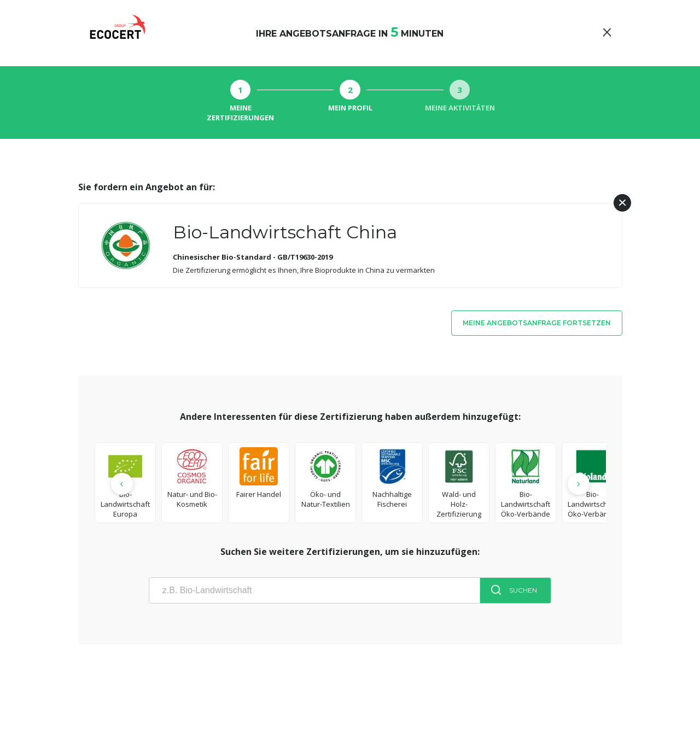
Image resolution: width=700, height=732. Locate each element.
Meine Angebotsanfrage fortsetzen (537, 323)
